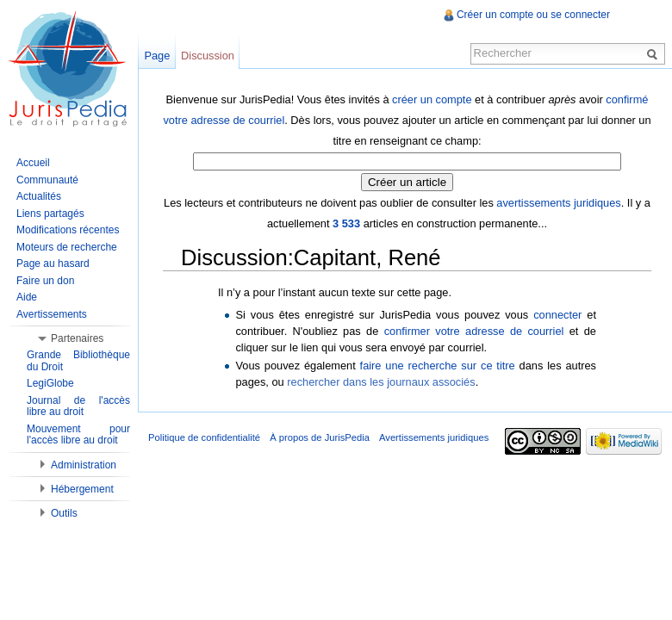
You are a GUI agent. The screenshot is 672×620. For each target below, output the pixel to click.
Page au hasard (53, 263)
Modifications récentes (68, 230)
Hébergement (82, 489)
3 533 (346, 223)
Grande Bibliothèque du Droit (78, 361)
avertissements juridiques (558, 203)
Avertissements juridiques (434, 437)
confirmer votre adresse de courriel (474, 331)
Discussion (208, 56)
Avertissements (52, 314)
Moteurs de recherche (67, 247)
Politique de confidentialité (204, 437)
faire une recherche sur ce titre (438, 366)
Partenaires (77, 338)
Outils (64, 513)
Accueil (33, 163)
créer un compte (432, 99)
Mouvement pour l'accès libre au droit (78, 435)
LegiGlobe (50, 383)
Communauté (47, 180)
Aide (27, 297)
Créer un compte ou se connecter (533, 15)
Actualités (39, 196)
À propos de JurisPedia (320, 437)
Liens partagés (50, 214)
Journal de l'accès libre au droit (78, 406)
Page (157, 56)
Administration (84, 465)
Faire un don (45, 281)
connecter (557, 315)
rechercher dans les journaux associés (381, 382)
